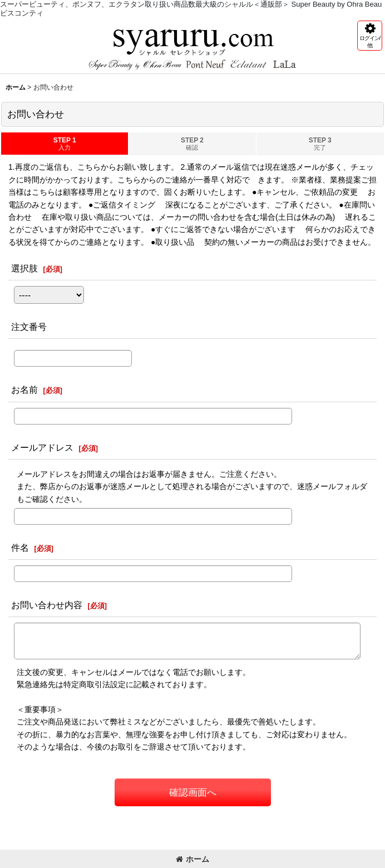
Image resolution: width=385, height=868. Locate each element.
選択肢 (24, 268)
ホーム (192, 859)
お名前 (24, 389)
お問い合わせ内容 (47, 605)
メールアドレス (42, 447)
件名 (20, 548)
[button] (370, 36)
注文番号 (29, 327)
